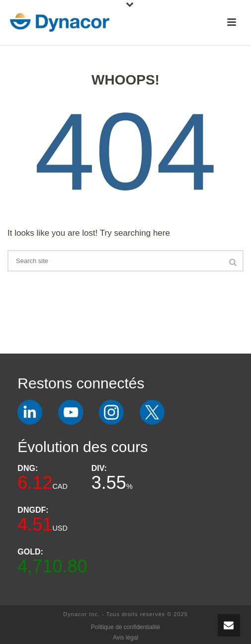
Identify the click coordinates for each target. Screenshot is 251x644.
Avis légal (125, 638)
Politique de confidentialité (125, 627)
